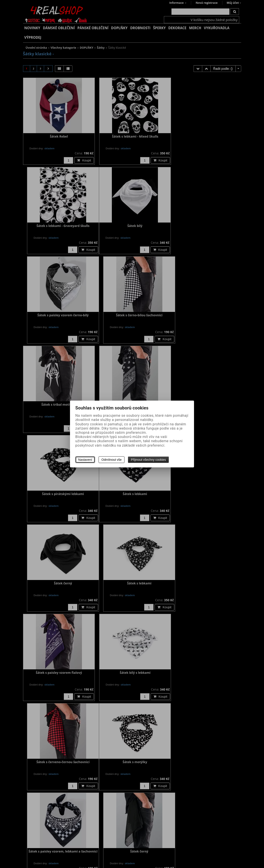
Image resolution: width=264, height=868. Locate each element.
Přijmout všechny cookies (148, 460)
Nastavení (85, 460)
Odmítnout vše (112, 460)
